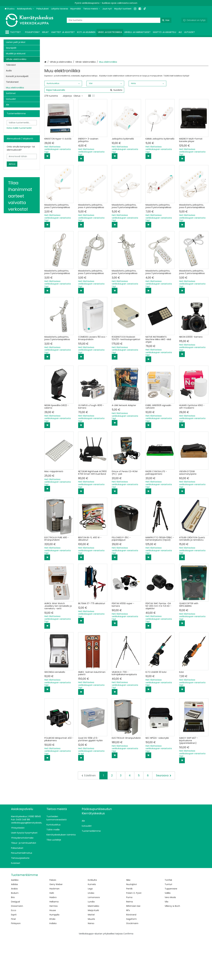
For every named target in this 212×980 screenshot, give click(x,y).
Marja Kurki (93, 953)
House (53, 953)
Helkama (54, 944)
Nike (128, 922)
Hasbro (53, 940)
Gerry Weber (56, 927)
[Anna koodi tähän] (22, 156)
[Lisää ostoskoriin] (47, 199)
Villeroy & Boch (172, 948)
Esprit (14, 957)
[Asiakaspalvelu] (25, 9)
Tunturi (168, 927)
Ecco (14, 953)
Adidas (14, 927)
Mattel (91, 957)
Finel (13, 961)
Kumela (92, 927)
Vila (166, 944)
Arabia (14, 931)
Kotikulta (92, 922)
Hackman (54, 931)
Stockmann (132, 966)
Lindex (91, 935)
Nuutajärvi (131, 927)
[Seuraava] (164, 818)
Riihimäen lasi (133, 948)
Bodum (15, 935)
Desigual (15, 944)
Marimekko (94, 948)
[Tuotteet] (14, 32)
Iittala (52, 961)
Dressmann (17, 948)
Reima (130, 944)
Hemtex (54, 948)
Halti (52, 935)
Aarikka (15, 922)
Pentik (129, 931)
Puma (129, 940)
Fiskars (53, 922)
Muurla (91, 961)
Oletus (78, 138)
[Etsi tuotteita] (119, 20)
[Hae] (166, 20)
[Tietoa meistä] (92, 9)
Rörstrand (131, 957)
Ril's (128, 953)
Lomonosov (94, 940)
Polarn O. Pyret (134, 935)
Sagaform (131, 961)
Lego (90, 931)
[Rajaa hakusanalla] (84, 132)
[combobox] (119, 20)
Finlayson (16, 966)
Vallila (168, 935)
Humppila (54, 957)
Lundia (91, 944)
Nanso (91, 966)
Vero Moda (170, 940)
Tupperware (171, 931)
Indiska (53, 966)
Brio (13, 940)
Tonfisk (168, 922)
